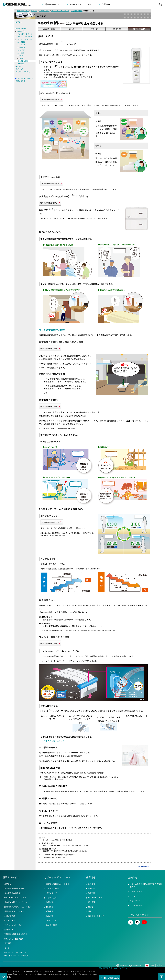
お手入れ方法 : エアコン (54, 741)
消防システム (10, 930)
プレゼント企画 (136, 905)
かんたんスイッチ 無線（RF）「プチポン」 (64, 196)
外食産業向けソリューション (16, 902)
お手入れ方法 (52, 898)
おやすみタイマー (49, 559)
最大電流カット (47, 600)
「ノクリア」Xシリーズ (24, 34)
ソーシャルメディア (139, 915)
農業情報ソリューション (14, 911)
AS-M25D (21, 55)
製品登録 (50, 916)
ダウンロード (52, 893)
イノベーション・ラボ (13, 925)
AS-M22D (21, 58)
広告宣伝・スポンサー (97, 916)
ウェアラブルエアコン (13, 893)
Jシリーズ (19, 69)
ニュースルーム (136, 892)
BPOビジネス (10, 920)
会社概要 (92, 884)
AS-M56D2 (21, 47)
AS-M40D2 (21, 50)
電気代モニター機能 (50, 177)
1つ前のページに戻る (3, 977)
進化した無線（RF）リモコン (57, 44)
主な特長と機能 (77, 11)
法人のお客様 (52, 925)
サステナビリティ (95, 898)
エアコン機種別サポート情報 (58, 884)
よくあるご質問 (52, 888)
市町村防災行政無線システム (16, 934)
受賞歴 (91, 907)
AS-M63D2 (21, 45)
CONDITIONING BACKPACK (15, 898)
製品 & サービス (23, 11)
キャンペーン (135, 901)
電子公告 (92, 888)
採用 (90, 911)
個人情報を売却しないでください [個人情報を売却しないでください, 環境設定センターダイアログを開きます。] (113, 968)
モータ (7, 948)
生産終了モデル (21, 29)
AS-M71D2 (21, 42)
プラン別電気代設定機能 (52, 330)
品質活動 (92, 893)
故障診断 (50, 902)
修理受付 (50, 907)
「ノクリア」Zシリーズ (24, 37)
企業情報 (91, 877)
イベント (133, 896)
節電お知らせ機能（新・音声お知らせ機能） (62, 342)
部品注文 (50, 911)
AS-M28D (21, 53)
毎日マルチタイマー (50, 516)
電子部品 (8, 943)
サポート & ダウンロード (24, 78)
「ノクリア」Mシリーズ (60, 11)
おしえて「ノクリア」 (23, 72)
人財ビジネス (10, 916)
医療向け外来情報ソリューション (18, 907)
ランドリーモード (48, 747)
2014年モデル (44, 11)
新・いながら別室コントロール (56, 93)
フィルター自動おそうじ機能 (54, 637)
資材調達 (92, 902)
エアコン (34, 11)
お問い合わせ (20, 81)
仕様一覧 (21, 64)
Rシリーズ (20, 66)
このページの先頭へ (162, 977)
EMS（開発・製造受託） (14, 939)
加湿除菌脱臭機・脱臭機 (14, 888)
